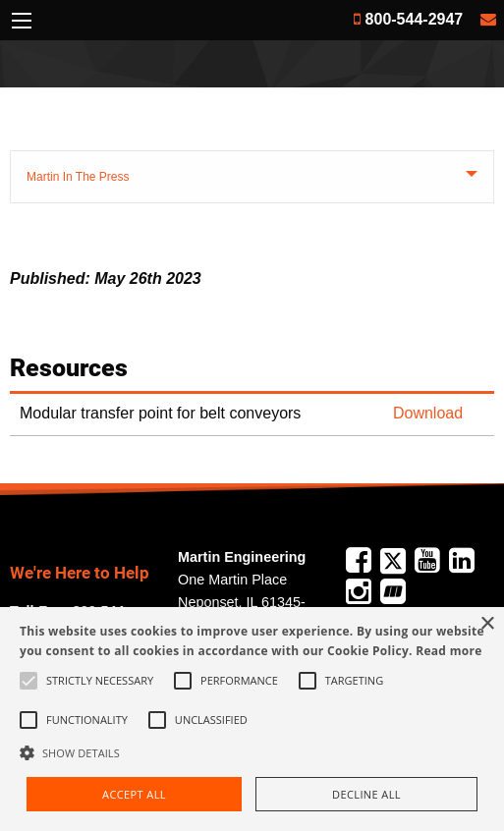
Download (428, 413)
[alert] (252, 719)
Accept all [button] (134, 794)
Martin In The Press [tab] (78, 177)
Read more (448, 651)
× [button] (487, 624)
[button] (252, 752)
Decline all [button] (366, 794)
